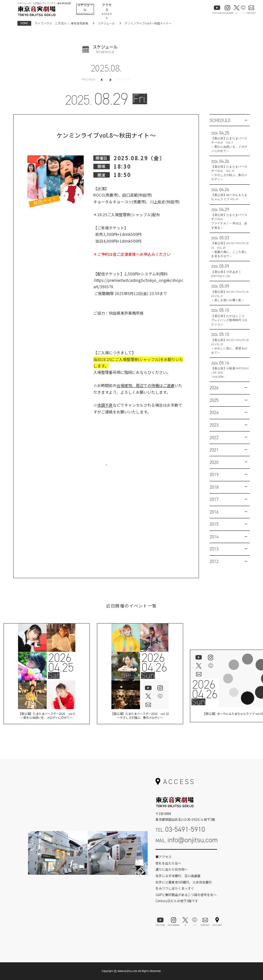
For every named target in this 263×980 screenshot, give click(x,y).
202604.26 (154, 663)
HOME (24, 23)
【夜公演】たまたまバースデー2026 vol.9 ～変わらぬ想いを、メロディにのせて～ (47, 716)
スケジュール (106, 23)
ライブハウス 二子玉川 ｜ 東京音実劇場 (61, 23)
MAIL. (187, 840)
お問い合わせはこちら (106, 470)
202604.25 (61, 663)
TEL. (180, 829)
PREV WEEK (89, 79)
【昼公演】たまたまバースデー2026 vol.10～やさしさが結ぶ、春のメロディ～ (140, 716)
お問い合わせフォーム (186, 854)
